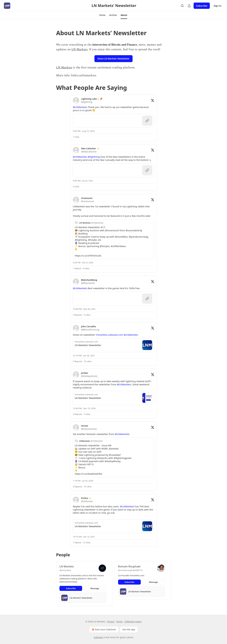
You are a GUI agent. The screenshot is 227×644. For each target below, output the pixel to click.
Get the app (129, 629)
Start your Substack (103, 629)
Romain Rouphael (129, 566)
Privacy (111, 622)
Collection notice (133, 622)
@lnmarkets (65, 570)
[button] (102, 15)
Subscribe (202, 6)
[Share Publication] (189, 6)
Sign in (217, 6)
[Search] (182, 6)
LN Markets (79, 49)
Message (95, 588)
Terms (119, 622)
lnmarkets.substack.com (110, 335)
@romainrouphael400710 (130, 570)
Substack (98, 637)
